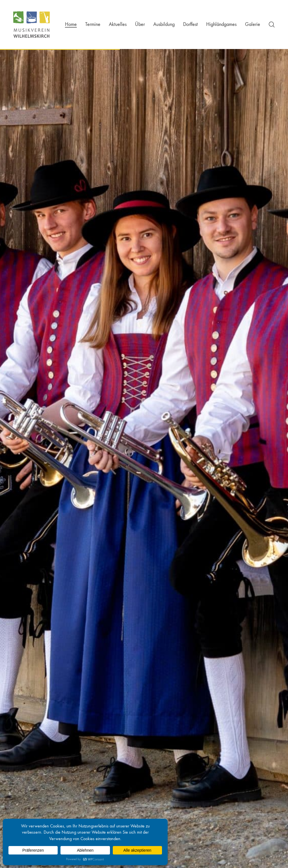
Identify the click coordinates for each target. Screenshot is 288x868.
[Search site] (272, 25)
